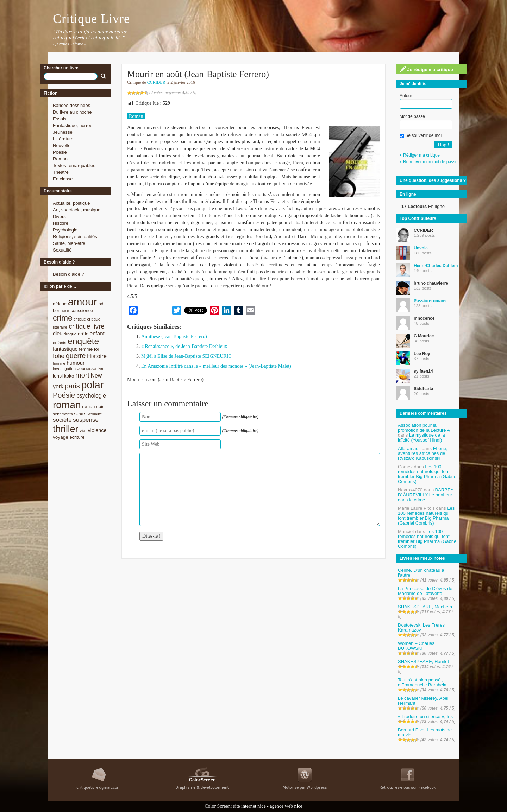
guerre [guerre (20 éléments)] (76, 356)
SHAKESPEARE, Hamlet (423, 662)
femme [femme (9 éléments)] (86, 349)
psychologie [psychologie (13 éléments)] (91, 396)
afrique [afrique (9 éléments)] (60, 304)
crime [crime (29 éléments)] (63, 318)
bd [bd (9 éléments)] (101, 304)
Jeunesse (63, 132)
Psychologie (65, 230)
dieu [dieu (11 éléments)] (58, 334)
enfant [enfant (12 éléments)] (97, 333)
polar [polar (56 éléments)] (92, 385)
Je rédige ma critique (426, 69)
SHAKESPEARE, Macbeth (425, 607)
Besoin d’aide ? (68, 274)
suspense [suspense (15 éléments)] (86, 420)
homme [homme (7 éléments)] (59, 363)
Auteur (406, 96)
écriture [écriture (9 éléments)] (77, 437)
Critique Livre (91, 19)
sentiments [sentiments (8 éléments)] (63, 414)
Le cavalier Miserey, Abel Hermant (423, 701)
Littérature (63, 139)
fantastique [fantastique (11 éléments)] (65, 349)
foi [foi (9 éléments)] (96, 349)
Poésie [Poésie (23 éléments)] (64, 395)
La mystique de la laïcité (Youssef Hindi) (421, 437)
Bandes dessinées (71, 105)
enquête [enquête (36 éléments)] (83, 341)
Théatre (61, 172)
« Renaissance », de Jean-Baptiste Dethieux (184, 346)
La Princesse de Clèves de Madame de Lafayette (425, 591)
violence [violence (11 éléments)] (97, 430)
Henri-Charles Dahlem (436, 266)
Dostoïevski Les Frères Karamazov (421, 627)
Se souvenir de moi (421, 135)
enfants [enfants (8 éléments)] (60, 342)
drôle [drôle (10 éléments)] (83, 334)
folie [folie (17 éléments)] (59, 356)
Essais (60, 119)
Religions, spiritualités (75, 237)
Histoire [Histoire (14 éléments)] (97, 356)
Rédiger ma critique (421, 155)
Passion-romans (430, 301)
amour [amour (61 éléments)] (83, 302)
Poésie (60, 152)
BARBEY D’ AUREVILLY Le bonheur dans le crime (426, 495)
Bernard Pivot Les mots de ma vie (425, 732)
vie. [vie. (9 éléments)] (83, 430)
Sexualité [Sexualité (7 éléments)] (94, 414)
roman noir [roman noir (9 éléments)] (93, 407)
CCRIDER (156, 82)
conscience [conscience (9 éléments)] (82, 310)
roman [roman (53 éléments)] (67, 405)
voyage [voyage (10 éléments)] (61, 437)
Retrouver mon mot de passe (430, 162)
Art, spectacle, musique (77, 210)
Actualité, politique (71, 203)
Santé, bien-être (69, 243)
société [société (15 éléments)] (62, 420)
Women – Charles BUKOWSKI (416, 646)
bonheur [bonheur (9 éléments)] (61, 310)
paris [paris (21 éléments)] (72, 386)
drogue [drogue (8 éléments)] (70, 334)
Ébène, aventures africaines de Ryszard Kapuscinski (423, 453)
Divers (59, 217)
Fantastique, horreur (73, 125)
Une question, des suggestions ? (433, 180)
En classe (63, 179)
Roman (60, 159)
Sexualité (62, 250)
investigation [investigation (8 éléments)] (64, 369)
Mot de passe (412, 116)
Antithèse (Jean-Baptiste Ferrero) (174, 337)
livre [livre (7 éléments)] (101, 369)
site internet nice (249, 806)
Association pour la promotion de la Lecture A (424, 428)
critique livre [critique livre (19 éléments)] (87, 326)
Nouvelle (62, 145)
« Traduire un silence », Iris (425, 716)
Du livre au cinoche (72, 112)
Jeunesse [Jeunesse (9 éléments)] (87, 369)
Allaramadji (409, 448)
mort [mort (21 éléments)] (82, 375)
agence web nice (286, 806)
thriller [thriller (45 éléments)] (65, 429)
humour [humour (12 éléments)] (76, 363)
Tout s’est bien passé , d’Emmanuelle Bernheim (423, 682)
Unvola (421, 248)
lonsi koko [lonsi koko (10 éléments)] (63, 376)
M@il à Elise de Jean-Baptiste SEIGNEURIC (186, 356)
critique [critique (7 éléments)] (80, 319)
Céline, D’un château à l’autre (421, 573)
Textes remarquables (74, 166)
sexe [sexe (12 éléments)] (80, 414)
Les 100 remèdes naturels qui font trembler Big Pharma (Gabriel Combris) (428, 474)
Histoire (61, 223)
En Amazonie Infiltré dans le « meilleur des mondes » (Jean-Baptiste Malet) (216, 366)
